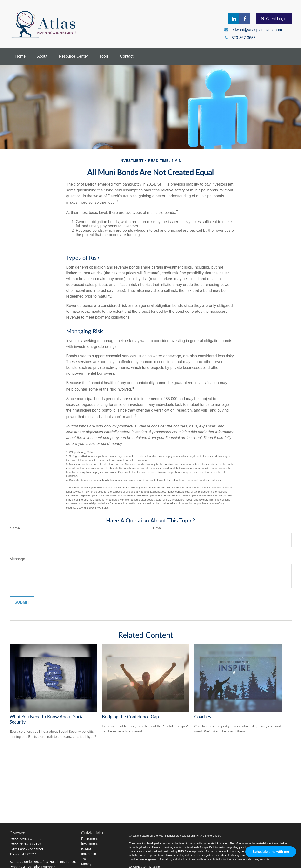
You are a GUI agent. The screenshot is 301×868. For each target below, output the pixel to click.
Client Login (274, 19)
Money (86, 864)
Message (17, 559)
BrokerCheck (213, 836)
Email (158, 528)
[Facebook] (245, 19)
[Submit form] (22, 602)
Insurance (89, 854)
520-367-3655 (31, 839)
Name (15, 528)
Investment (89, 844)
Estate (86, 849)
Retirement (89, 839)
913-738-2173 (31, 844)
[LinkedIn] (234, 19)
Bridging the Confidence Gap (130, 717)
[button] (21, 56)
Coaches (203, 717)
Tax (84, 859)
